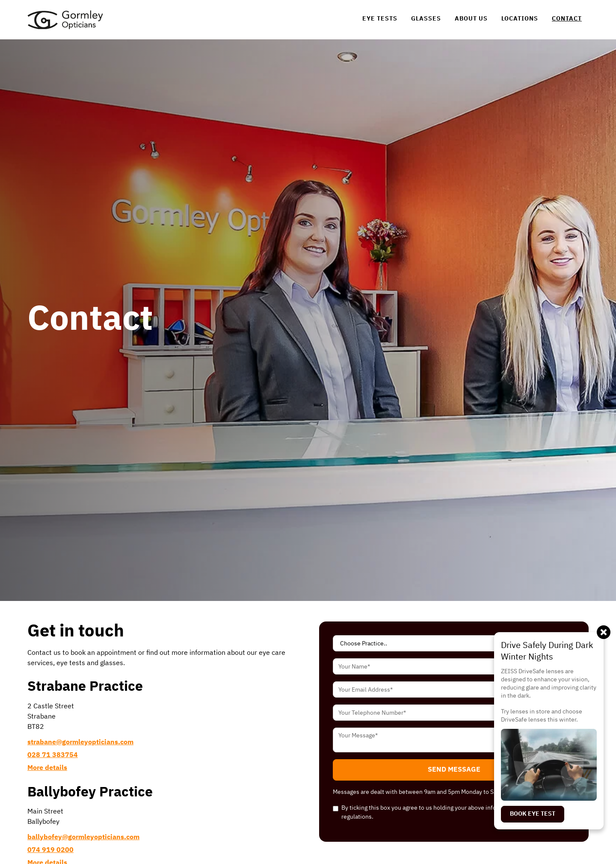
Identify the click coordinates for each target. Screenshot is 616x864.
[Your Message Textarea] (454, 740)
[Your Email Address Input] (454, 689)
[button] (454, 770)
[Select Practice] (454, 643)
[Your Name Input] (454, 666)
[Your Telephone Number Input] (454, 713)
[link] (65, 20)
